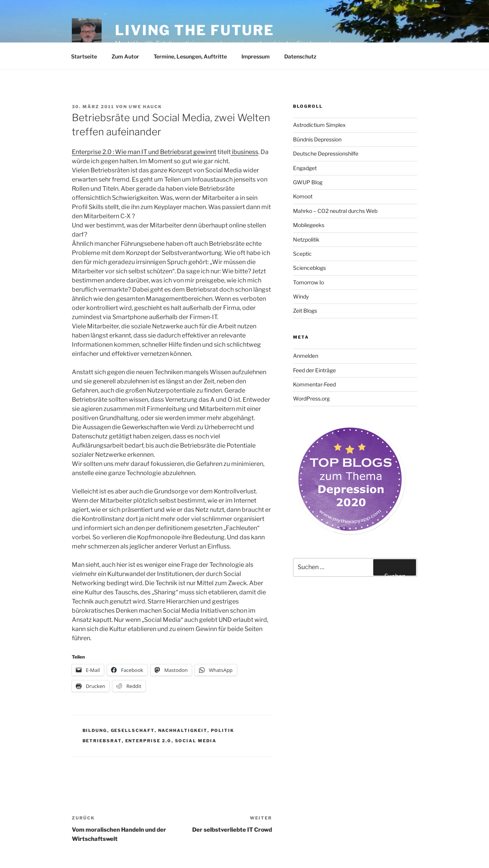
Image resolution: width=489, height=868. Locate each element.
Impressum (256, 56)
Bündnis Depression (317, 139)
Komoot (303, 196)
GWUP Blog (308, 182)
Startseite (84, 56)
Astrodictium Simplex (319, 125)
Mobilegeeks (309, 225)
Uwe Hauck (145, 107)
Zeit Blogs (305, 311)
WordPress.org (311, 398)
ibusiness (244, 152)
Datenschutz (300, 56)
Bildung (95, 730)
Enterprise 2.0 (148, 741)
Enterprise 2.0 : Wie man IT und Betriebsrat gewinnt (144, 152)
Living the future (195, 30)
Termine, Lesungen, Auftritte (190, 56)
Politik (223, 730)
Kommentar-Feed (314, 384)
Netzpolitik (306, 239)
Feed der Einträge (314, 370)
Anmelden (306, 356)
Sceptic (302, 254)
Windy (301, 296)
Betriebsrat (102, 741)
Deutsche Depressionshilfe (326, 153)
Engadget (305, 168)
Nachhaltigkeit (183, 730)
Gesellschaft (133, 730)
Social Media (196, 741)
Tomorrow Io (308, 282)
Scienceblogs (309, 268)
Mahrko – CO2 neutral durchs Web (335, 211)
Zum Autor (125, 56)
